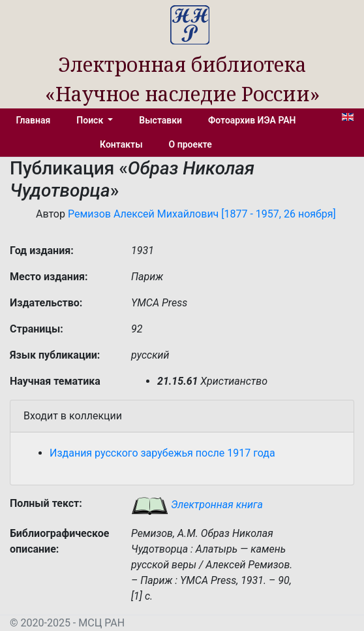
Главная (33, 120)
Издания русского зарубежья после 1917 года (162, 453)
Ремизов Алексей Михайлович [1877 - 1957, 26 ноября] (202, 214)
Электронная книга (197, 505)
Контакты (121, 144)
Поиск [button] (91, 120)
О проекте (190, 144)
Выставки (160, 120)
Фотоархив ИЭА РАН (252, 120)
